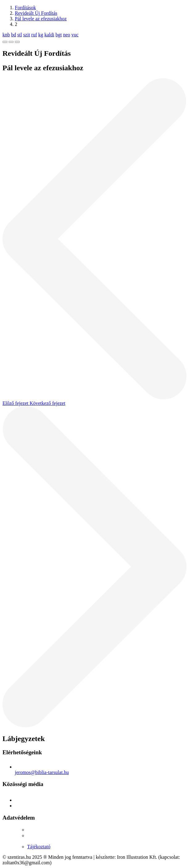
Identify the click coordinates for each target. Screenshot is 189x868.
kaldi (49, 35)
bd (14, 35)
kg (41, 35)
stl (20, 35)
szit (27, 35)
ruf (34, 35)
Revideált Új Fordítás (36, 13)
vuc (75, 35)
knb (6, 35)
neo (66, 35)
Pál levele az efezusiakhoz (41, 19)
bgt (59, 35)
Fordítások (25, 8)
